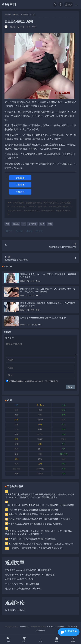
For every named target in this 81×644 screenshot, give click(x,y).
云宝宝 (16, 224)
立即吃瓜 (20, 178)
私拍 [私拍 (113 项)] (40, 444)
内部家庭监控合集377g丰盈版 (19, 579)
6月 (7, 224)
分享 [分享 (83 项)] (64, 410)
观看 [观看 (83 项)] (40, 459)
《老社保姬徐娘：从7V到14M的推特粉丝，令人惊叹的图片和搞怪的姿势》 (40, 505)
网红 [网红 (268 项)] (64, 449)
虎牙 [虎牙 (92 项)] (17, 459)
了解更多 (20, 185)
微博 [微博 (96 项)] (64, 420)
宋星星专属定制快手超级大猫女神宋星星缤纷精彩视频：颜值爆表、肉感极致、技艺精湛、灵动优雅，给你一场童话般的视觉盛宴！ (40, 496)
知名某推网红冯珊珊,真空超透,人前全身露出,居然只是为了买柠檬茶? (40, 519)
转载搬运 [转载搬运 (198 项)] (17, 469)
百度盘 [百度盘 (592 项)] (64, 439)
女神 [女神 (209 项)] (64, 415)
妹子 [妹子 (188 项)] (17, 420)
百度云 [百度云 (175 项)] (40, 439)
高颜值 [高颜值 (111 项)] (40, 474)
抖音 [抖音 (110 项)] (64, 425)
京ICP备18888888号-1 (56, 627)
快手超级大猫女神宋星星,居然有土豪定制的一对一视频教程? (36, 514)
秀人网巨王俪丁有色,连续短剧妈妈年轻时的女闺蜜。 (33, 539)
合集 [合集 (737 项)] (40, 415)
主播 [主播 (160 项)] (17, 410)
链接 (39, 231)
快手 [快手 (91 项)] (17, 425)
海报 (29, 231)
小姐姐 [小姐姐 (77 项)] (40, 420)
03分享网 (9, 4)
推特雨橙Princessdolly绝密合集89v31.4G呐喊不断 (43, 318)
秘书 (42, 224)
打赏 (9, 231)
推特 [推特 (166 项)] (17, 429)
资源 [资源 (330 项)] (17, 464)
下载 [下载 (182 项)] (64, 405)
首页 (18, 14)
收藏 (19, 231)
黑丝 (50, 224)
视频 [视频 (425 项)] (64, 459)
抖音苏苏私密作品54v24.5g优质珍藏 (22, 584)
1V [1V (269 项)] (17, 405)
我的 (57, 640)
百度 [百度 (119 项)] (17, 439)
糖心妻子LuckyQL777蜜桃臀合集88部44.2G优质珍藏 (30, 575)
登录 (69, 4)
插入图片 (9, 338)
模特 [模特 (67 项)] (64, 434)
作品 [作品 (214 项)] (40, 410)
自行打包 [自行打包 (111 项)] (64, 454)
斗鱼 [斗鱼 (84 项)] (17, 434)
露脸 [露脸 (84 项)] (64, 469)
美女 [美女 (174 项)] (17, 454)
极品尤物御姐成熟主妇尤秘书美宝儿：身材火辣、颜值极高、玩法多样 (41, 544)
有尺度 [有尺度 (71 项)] (40, 434)
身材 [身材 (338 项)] (40, 464)
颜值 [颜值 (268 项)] (17, 474)
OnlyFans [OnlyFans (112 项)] (40, 405)
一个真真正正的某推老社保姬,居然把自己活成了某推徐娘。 (36, 524)
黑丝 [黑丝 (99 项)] (64, 474)
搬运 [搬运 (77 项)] (40, 429)
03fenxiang (24, 627)
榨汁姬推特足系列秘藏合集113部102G (23, 588)
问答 (40, 640)
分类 (24, 640)
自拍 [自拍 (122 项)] (40, 454)
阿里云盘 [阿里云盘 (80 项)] (40, 469)
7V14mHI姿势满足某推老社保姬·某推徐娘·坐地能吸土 (33, 510)
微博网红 (32, 224)
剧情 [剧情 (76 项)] (17, 415)
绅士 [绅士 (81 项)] (40, 449)
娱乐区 (26, 14)
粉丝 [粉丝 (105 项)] (64, 444)
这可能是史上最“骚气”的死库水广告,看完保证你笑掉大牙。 (37, 548)
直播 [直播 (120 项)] (17, 444)
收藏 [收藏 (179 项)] (64, 429)
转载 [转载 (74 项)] (64, 464)
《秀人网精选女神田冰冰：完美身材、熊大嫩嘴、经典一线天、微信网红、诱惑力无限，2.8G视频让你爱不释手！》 (40, 533)
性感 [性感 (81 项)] (40, 425)
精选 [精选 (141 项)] (17, 449)
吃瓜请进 (20, 192)
